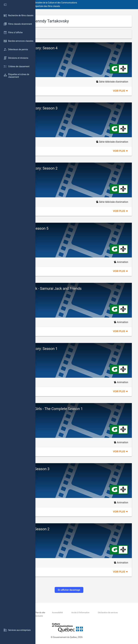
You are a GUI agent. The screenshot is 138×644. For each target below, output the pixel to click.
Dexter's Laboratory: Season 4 (69, 48)
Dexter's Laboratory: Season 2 (69, 168)
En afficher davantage (87, 590)
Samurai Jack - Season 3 (65, 469)
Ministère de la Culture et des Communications (91, 3)
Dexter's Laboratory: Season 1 (69, 349)
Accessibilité (89, 613)
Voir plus (121, 91)
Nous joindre (56, 613)
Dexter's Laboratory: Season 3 (69, 108)
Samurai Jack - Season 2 (65, 529)
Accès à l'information (112, 613)
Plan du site (72, 613)
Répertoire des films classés (82, 6)
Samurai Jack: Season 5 (65, 228)
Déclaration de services (62, 616)
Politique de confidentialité (110, 616)
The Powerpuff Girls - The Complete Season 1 (82, 409)
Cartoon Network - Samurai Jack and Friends (81, 289)
